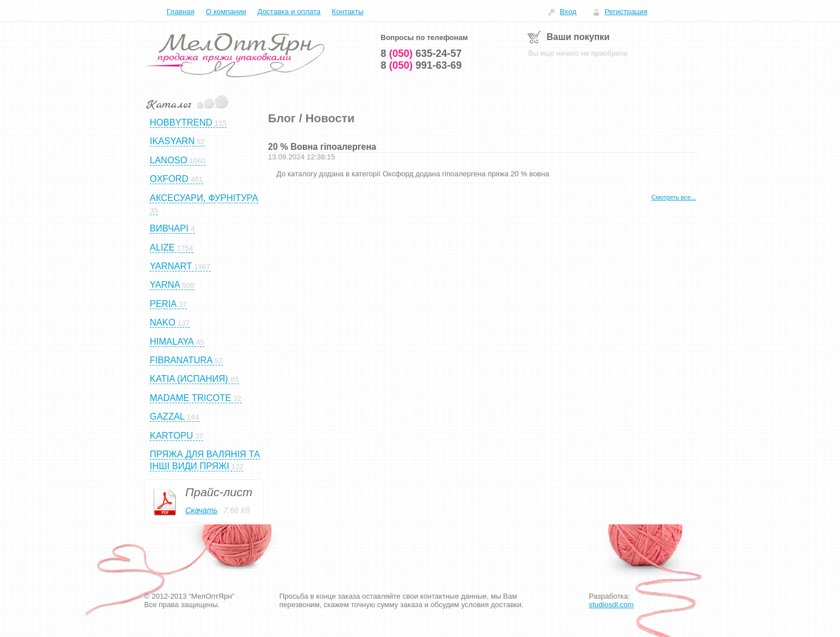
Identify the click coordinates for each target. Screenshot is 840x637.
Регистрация (626, 12)
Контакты (347, 12)
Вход (568, 12)
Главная (180, 12)
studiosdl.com (611, 605)
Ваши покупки (578, 37)
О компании (226, 12)
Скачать (202, 510)
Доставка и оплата (289, 12)
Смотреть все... (674, 197)
